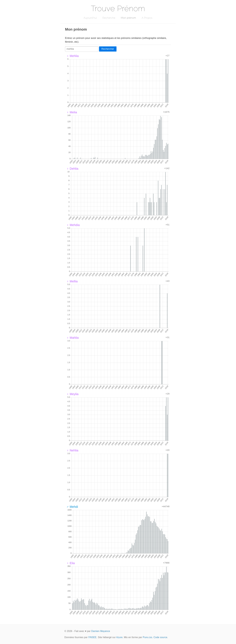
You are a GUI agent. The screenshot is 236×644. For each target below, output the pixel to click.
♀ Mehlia (73, 56)
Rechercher (108, 49)
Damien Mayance (101, 631)
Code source (160, 637)
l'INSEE (92, 637)
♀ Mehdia (73, 225)
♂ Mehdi (72, 507)
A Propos (147, 18)
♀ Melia (72, 112)
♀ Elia (71, 563)
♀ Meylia (73, 394)
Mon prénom (128, 18)
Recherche (109, 18)
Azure (119, 637)
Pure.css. (148, 637)
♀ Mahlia (73, 338)
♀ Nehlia (72, 450)
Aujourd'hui (90, 18)
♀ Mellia (72, 281)
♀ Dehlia (72, 169)
